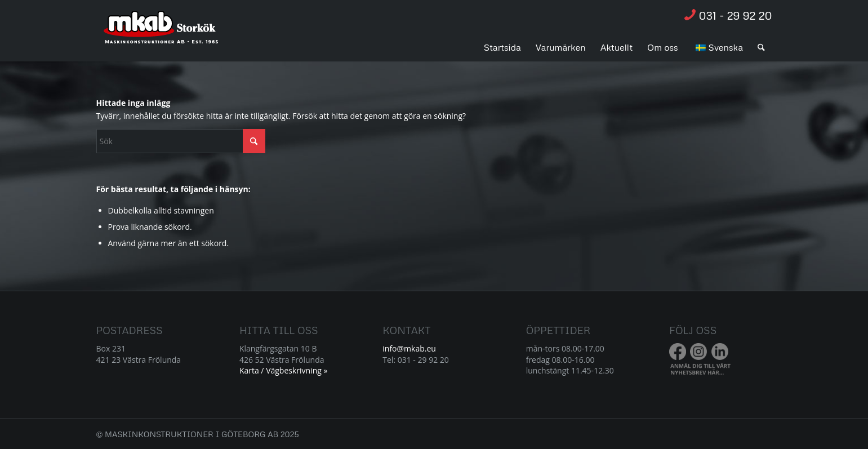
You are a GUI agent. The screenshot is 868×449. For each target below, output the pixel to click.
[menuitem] (502, 47)
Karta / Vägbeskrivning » (284, 370)
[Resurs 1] (161, 33)
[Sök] (761, 47)
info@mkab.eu (409, 348)
